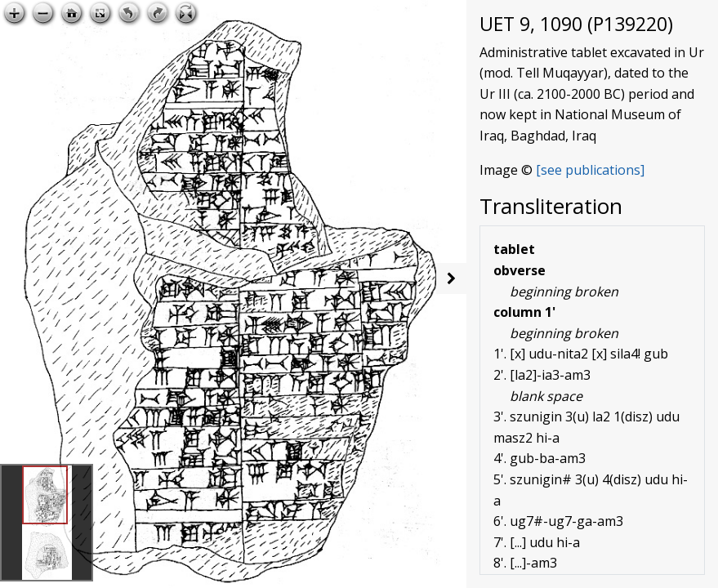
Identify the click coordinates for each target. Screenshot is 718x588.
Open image (408, 13)
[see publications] (590, 170)
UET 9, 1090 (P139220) (576, 24)
